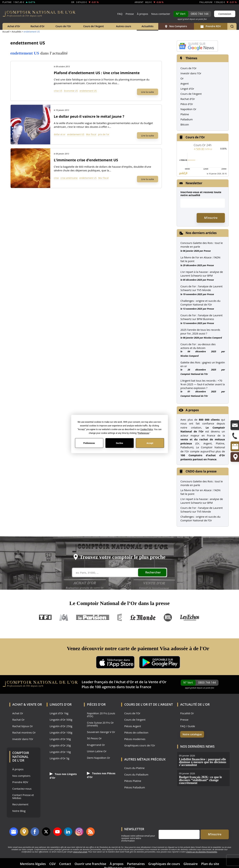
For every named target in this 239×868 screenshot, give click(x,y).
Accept (150, 443)
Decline (119, 443)
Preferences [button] (143, 433)
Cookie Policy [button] (147, 429)
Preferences (89, 443)
